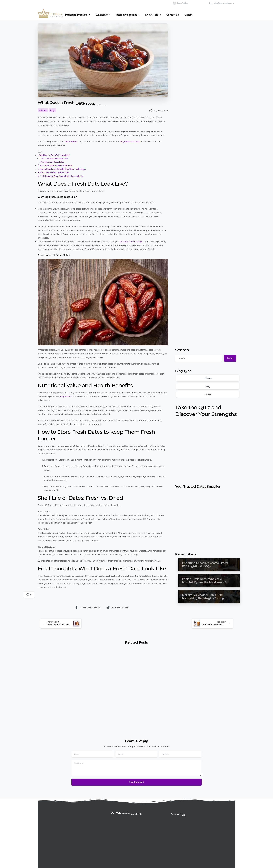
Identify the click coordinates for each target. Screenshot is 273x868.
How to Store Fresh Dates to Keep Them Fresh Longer (63, 169)
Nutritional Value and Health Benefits (56, 165)
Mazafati (124, 242)
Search (182, 350)
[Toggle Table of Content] (40, 152)
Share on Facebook (88, 608)
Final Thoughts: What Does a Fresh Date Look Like (61, 176)
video (208, 394)
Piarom (132, 242)
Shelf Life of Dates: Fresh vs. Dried (55, 172)
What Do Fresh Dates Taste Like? (55, 159)
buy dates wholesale (130, 141)
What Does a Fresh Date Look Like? (54, 155)
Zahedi (140, 242)
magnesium (66, 396)
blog (208, 386)
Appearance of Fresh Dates (53, 162)
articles (208, 378)
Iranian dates (71, 141)
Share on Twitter (118, 608)
